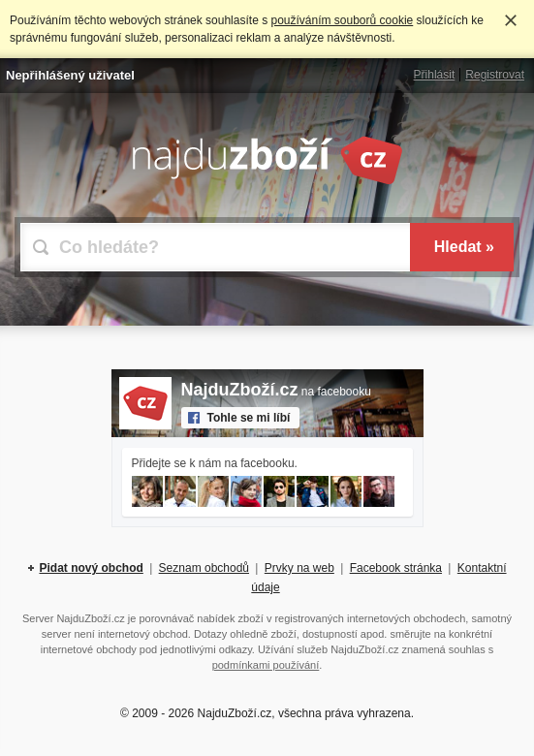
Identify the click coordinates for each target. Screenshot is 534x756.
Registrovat (495, 75)
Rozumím (511, 20)
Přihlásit (435, 75)
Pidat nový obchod (91, 568)
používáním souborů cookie (342, 20)
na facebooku (276, 392)
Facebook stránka (396, 568)
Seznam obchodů (204, 568)
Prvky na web (299, 568)
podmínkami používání (266, 665)
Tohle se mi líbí (249, 418)
